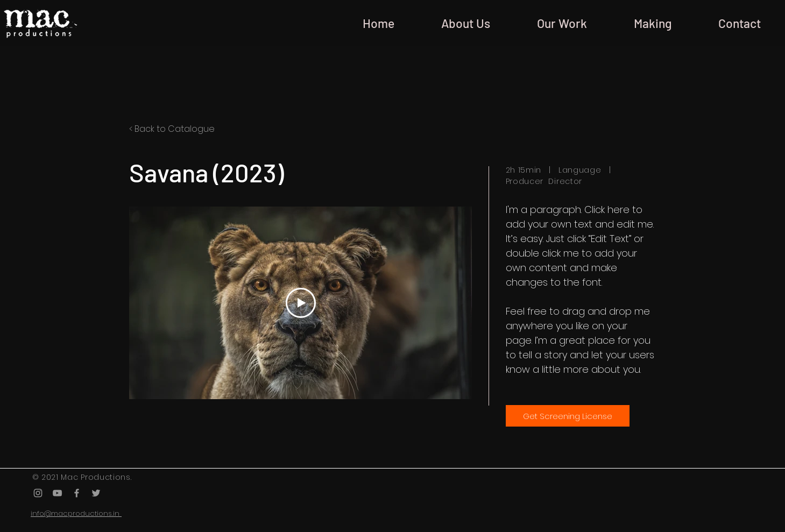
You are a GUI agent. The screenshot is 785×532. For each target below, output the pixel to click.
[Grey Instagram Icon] (38, 493)
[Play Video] (300, 303)
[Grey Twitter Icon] (96, 493)
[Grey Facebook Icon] (77, 493)
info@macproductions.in (76, 513)
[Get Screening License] (568, 416)
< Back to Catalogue (172, 129)
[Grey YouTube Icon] (57, 493)
